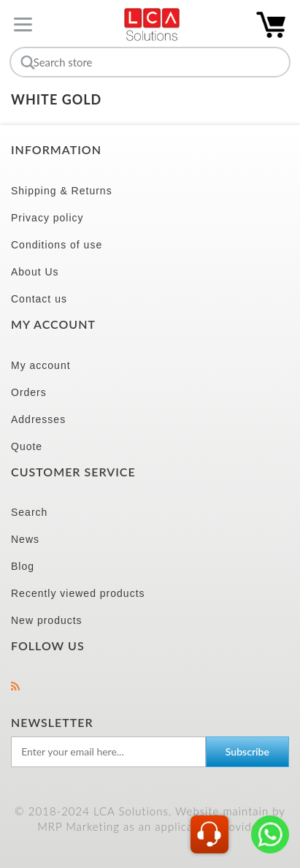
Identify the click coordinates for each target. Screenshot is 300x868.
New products (47, 620)
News (25, 539)
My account (41, 365)
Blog (23, 566)
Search (29, 512)
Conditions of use (57, 245)
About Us (35, 272)
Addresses (38, 419)
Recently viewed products (78, 593)
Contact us (39, 299)
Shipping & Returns (62, 191)
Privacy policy (47, 218)
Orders (29, 392)
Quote (27, 446)
